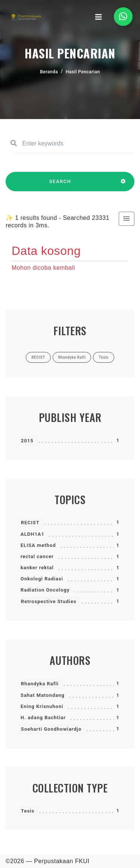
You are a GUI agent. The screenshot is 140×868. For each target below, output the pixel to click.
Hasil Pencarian (83, 72)
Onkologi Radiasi (42, 579)
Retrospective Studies (49, 601)
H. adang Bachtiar (43, 718)
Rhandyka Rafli (40, 684)
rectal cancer (37, 556)
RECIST (30, 523)
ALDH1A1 (32, 534)
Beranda (49, 72)
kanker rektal (37, 568)
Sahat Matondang (43, 695)
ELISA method (38, 545)
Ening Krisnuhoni (42, 706)
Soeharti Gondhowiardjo (51, 729)
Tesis (28, 811)
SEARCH (60, 185)
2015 (27, 441)
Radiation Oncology (45, 590)
